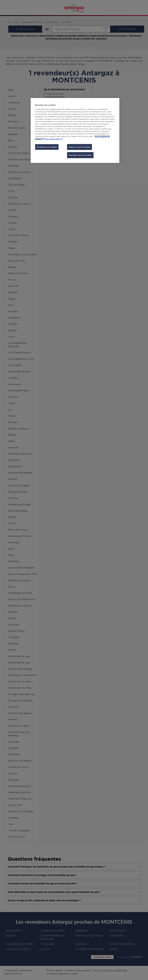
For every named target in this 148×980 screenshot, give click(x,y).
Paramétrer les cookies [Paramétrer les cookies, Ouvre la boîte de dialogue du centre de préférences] (47, 147)
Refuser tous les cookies (80, 147)
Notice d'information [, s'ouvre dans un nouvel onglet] (52, 139)
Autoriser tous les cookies (80, 155)
